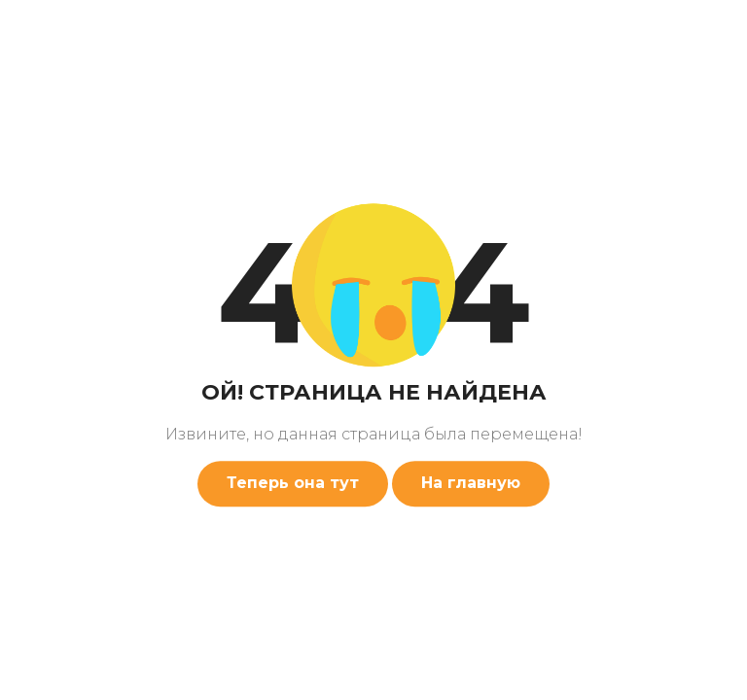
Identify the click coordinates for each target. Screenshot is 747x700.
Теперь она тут (293, 483)
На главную (471, 483)
